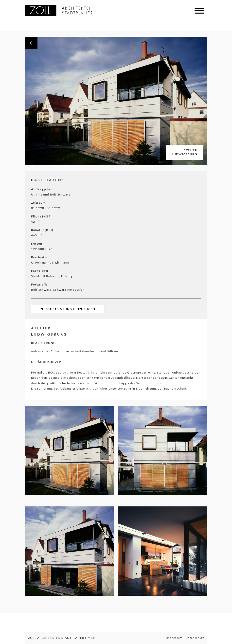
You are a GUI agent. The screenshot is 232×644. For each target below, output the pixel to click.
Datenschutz (195, 638)
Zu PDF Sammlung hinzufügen (68, 309)
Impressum (174, 638)
